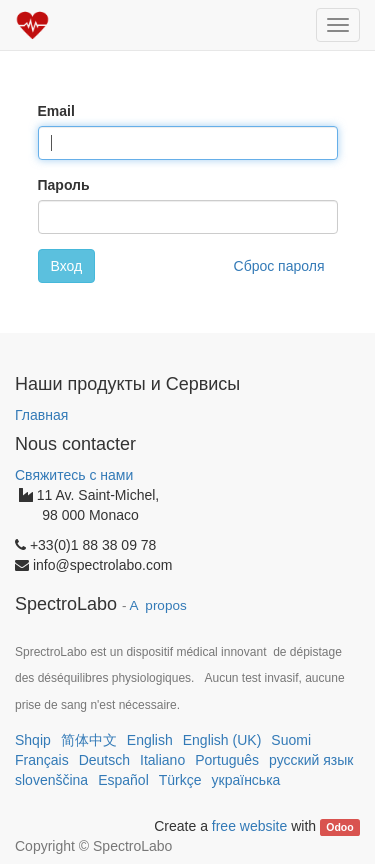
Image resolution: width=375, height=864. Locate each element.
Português (227, 760)
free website (249, 826)
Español (123, 780)
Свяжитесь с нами (74, 475)
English (150, 740)
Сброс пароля (279, 266)
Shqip (33, 740)
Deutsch (104, 760)
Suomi (291, 740)
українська (246, 780)
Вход (67, 266)
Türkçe (180, 780)
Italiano (162, 760)
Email (56, 111)
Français (42, 760)
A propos (158, 605)
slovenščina (51, 780)
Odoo (339, 827)
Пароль (64, 185)
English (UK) (222, 740)
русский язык (311, 760)
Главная (41, 415)
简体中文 (89, 740)
